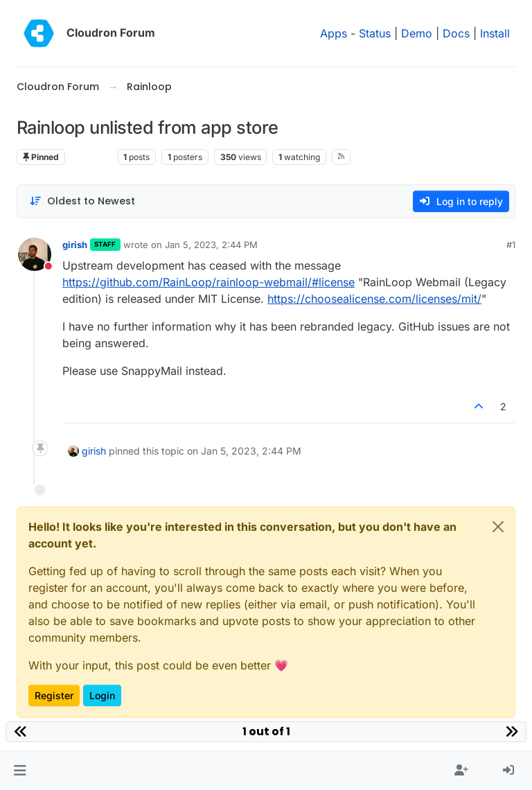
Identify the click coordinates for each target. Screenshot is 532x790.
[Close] (498, 527)
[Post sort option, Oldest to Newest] (82, 201)
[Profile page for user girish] (35, 254)
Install (495, 33)
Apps (334, 33)
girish (75, 245)
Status (375, 33)
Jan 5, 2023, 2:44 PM (211, 245)
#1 (511, 245)
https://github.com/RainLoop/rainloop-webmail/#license (209, 282)
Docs (456, 33)
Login (102, 695)
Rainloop (91, 157)
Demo (417, 33)
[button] (20, 771)
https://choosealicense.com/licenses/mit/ (374, 299)
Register (54, 695)
